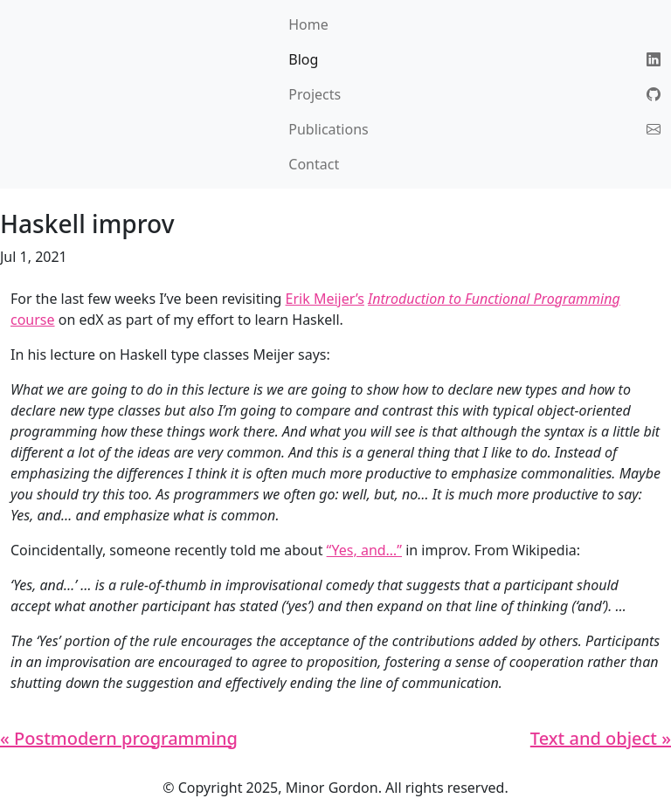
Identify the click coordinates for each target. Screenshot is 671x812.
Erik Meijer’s (325, 299)
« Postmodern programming (119, 738)
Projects (315, 94)
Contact (314, 164)
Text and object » (601, 738)
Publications (328, 129)
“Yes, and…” (364, 550)
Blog (303, 59)
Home (308, 24)
